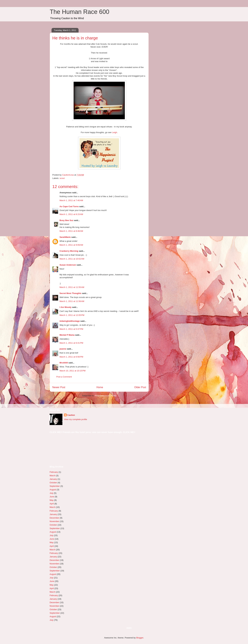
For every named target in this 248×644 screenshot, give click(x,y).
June (52, 497)
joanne (63, 349)
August (53, 490)
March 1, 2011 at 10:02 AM (72, 259)
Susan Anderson (68, 265)
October (53, 483)
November (54, 521)
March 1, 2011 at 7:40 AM (71, 200)
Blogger (140, 638)
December (54, 518)
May (52, 500)
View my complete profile (76, 419)
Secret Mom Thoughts (70, 293)
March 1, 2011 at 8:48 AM (71, 231)
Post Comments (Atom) (106, 396)
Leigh (115, 132)
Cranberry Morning (69, 251)
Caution (71, 415)
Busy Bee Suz (66, 220)
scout (62, 178)
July (51, 493)
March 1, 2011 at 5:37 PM (71, 329)
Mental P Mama (67, 335)
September (55, 486)
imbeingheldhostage (70, 321)
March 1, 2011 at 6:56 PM (71, 357)
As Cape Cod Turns (69, 206)
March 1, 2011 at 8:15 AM (71, 214)
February (54, 472)
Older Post (140, 387)
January (53, 479)
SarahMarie (65, 237)
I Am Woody (65, 307)
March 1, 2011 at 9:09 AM (71, 245)
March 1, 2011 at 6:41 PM (71, 343)
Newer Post (59, 387)
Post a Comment (64, 377)
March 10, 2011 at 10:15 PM (72, 371)
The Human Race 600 (80, 12)
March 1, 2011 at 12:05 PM (72, 315)
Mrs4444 (64, 363)
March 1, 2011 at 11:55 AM (72, 287)
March (52, 476)
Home (100, 387)
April (52, 504)
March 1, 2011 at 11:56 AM (72, 301)
